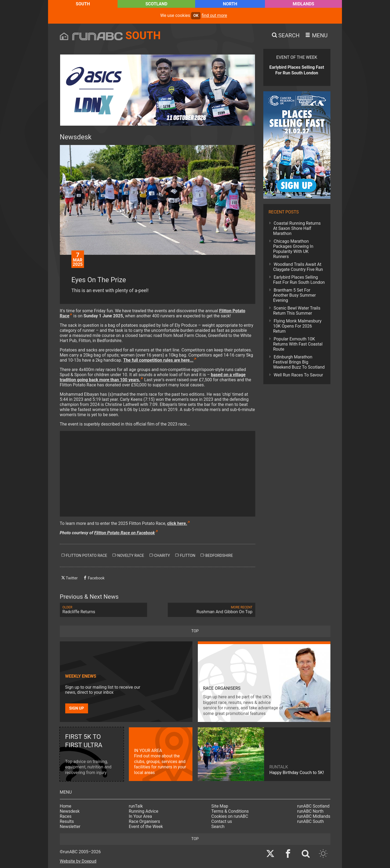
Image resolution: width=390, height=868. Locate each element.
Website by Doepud (78, 861)
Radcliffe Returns (104, 610)
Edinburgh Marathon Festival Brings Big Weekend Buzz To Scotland (299, 362)
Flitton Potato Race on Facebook (125, 533)
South (83, 4)
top (195, 631)
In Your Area (141, 816)
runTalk (136, 806)
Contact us (222, 821)
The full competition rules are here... (158, 360)
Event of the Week (146, 827)
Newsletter (70, 827)
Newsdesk (70, 811)
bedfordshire (217, 555)
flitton (185, 555)
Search (218, 827)
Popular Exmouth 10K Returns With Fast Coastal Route (298, 344)
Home (66, 806)
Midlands (304, 4)
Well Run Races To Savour (298, 375)
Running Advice (144, 811)
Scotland (156, 4)
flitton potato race (84, 555)
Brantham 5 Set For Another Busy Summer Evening (295, 295)
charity (160, 555)
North (230, 4)
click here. (177, 523)
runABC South (310, 821)
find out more (214, 15)
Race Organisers (145, 821)
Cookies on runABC (230, 816)
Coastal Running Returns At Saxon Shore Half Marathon (297, 228)
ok (196, 16)
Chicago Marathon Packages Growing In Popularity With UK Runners (293, 249)
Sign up (77, 708)
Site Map (220, 806)
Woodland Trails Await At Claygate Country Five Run (298, 267)
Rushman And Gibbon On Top (212, 610)
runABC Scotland (313, 806)
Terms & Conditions (230, 811)
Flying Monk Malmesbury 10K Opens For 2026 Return (297, 326)
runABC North (310, 811)
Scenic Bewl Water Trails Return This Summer (297, 311)
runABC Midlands (314, 816)
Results (67, 821)
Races (66, 816)
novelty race (128, 555)
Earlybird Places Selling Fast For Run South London (299, 280)
